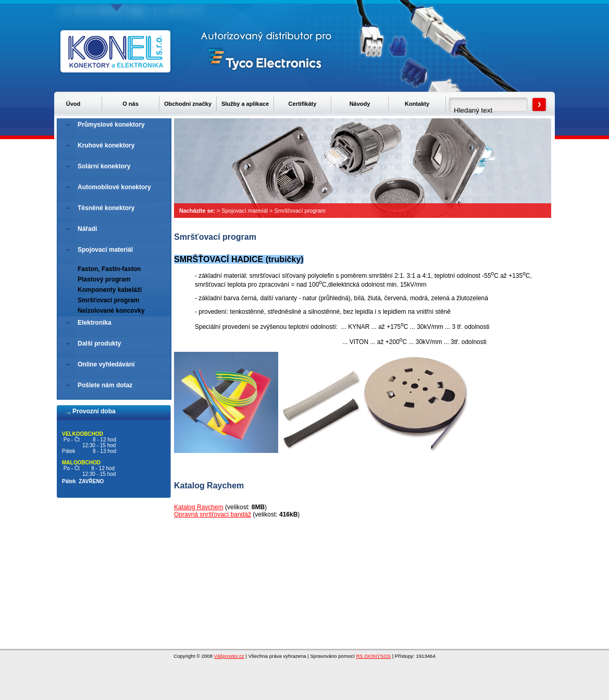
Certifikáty (303, 104)
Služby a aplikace (245, 104)
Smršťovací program (300, 211)
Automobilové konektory (114, 187)
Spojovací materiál (245, 211)
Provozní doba (94, 411)
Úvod (73, 104)
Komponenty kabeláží (110, 290)
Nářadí (87, 229)
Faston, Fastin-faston (109, 269)
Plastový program (104, 279)
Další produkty (99, 343)
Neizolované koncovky (111, 311)
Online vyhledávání (106, 364)
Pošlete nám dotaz (105, 385)
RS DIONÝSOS (373, 656)
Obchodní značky (188, 104)
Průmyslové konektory (111, 125)
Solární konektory (104, 166)
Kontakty (417, 104)
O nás (130, 104)
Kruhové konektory (106, 145)
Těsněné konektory (106, 208)
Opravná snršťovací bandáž (213, 514)
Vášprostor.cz (229, 656)
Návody (360, 104)
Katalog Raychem (199, 507)
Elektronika (95, 323)
